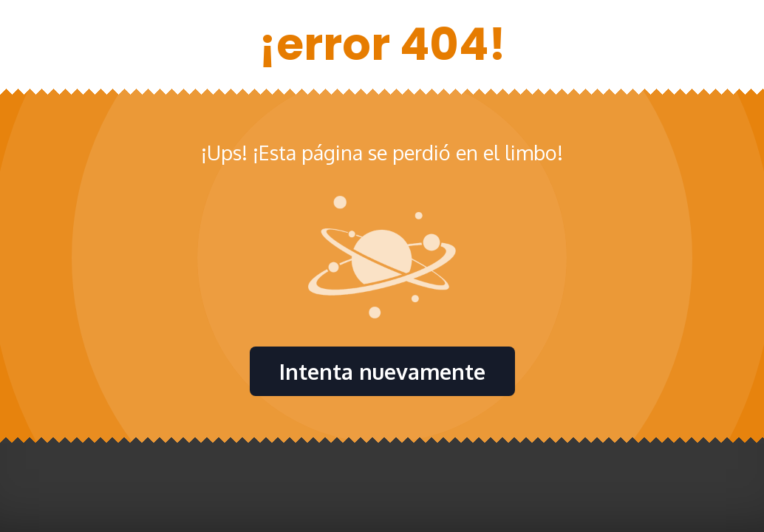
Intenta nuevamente (382, 371)
